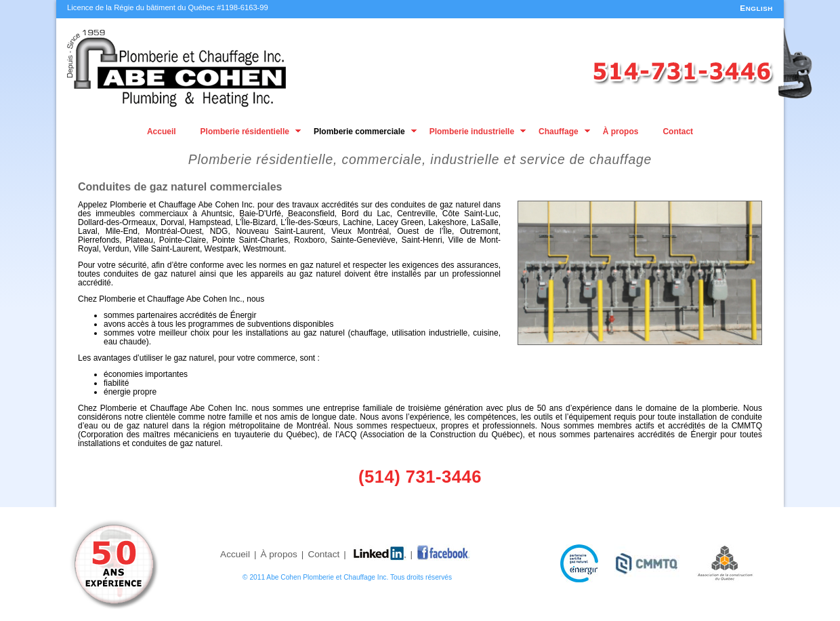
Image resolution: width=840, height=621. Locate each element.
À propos (621, 132)
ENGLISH (756, 8)
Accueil (162, 132)
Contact (678, 132)
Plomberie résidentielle (245, 132)
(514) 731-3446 (420, 477)
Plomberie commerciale (359, 132)
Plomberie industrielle (472, 132)
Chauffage (559, 132)
